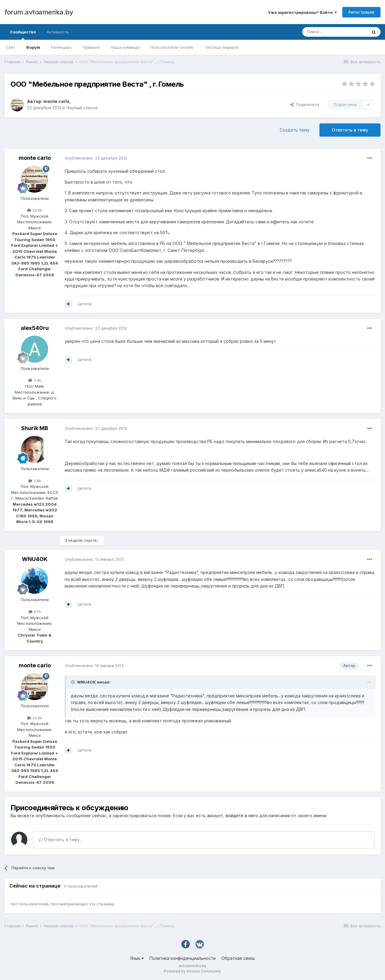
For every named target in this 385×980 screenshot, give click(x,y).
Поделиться (305, 104)
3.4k (35, 380)
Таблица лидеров (222, 47)
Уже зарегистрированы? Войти (302, 12)
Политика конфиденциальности (183, 958)
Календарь (61, 47)
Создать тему (295, 130)
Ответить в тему (350, 130)
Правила (91, 47)
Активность (58, 32)
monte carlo (56, 101)
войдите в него (242, 816)
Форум (33, 47)
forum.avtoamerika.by (39, 12)
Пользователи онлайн (172, 47)
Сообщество (23, 35)
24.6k (35, 210)
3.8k (35, 481)
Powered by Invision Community (192, 971)
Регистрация (361, 12)
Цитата (84, 304)
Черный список (82, 108)
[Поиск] (335, 32)
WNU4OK (35, 559)
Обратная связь (238, 958)
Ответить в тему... (60, 840)
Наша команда (125, 47)
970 (35, 612)
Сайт (10, 47)
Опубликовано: (96, 158)
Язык (137, 958)
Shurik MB (35, 428)
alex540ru (35, 328)
